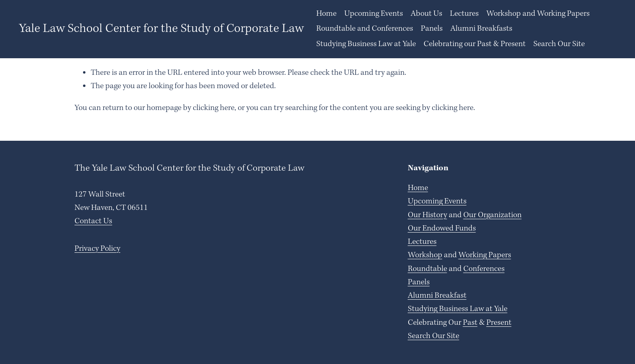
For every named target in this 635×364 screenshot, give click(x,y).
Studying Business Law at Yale (366, 44)
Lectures (422, 242)
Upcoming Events (374, 14)
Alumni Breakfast (437, 296)
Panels (432, 29)
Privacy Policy (97, 249)
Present (499, 323)
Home (326, 14)
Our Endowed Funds (442, 229)
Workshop (425, 255)
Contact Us (93, 221)
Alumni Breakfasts (481, 29)
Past (470, 323)
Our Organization (492, 215)
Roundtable (427, 269)
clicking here (214, 108)
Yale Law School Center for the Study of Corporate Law (161, 29)
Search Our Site (559, 44)
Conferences (484, 269)
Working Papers (485, 255)
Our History (427, 215)
